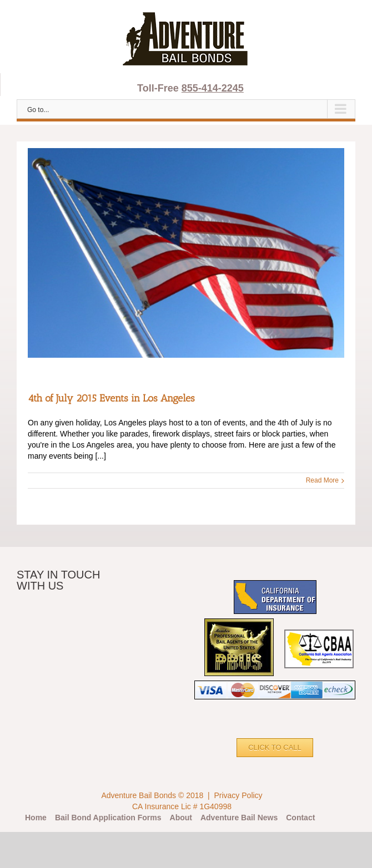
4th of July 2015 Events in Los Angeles (111, 398)
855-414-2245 (213, 88)
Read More (322, 480)
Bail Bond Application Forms (108, 818)
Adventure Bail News (239, 818)
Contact (300, 818)
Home (36, 818)
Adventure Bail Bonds (139, 795)
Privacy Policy (238, 795)
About (181, 818)
